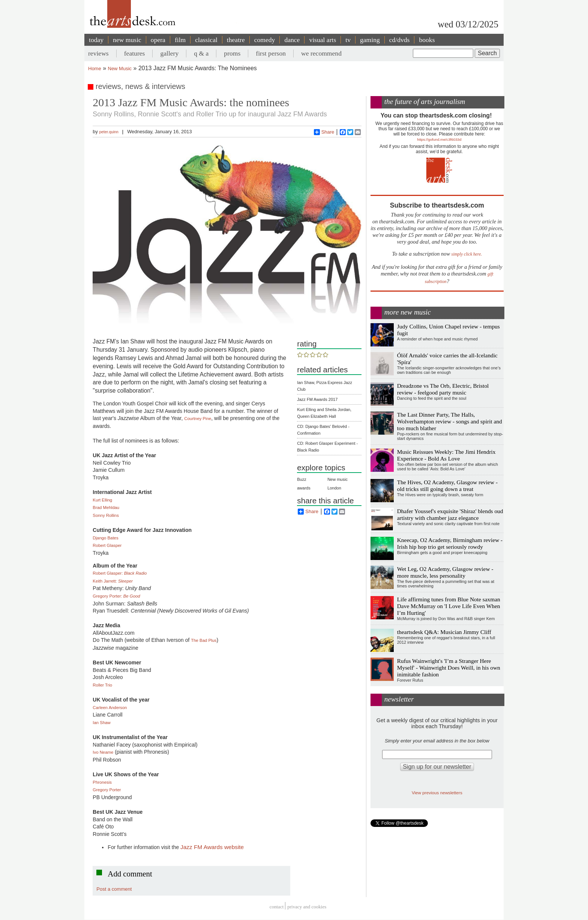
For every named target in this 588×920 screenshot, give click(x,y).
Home (95, 69)
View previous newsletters (437, 793)
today (96, 40)
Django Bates (105, 538)
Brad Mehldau (106, 507)
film (180, 40)
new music (127, 40)
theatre (236, 40)
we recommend (321, 53)
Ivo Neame (103, 752)
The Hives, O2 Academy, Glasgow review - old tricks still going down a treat (447, 486)
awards (304, 488)
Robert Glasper (107, 545)
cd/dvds (400, 40)
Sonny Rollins (106, 515)
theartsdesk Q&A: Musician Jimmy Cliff (444, 632)
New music (337, 479)
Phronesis (102, 782)
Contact (277, 907)
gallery (169, 53)
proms (232, 53)
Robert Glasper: (120, 573)
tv (348, 40)
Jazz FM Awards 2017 (317, 399)
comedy (265, 40)
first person (271, 53)
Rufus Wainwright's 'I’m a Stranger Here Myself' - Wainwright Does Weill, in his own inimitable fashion (449, 668)
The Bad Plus (204, 640)
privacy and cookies (307, 907)
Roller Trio (102, 685)
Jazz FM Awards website (212, 847)
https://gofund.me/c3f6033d (439, 139)
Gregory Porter (107, 790)
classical (206, 40)
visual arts (322, 40)
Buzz (301, 479)
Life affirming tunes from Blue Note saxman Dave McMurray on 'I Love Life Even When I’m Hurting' (449, 606)
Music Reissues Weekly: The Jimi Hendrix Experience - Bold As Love (446, 455)
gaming (370, 40)
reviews (98, 53)
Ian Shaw (101, 723)
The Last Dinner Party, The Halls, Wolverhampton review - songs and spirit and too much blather (450, 421)
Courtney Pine (198, 419)
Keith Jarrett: (113, 581)
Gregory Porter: (116, 596)
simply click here (466, 254)
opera (158, 40)
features (135, 53)
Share (324, 132)
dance (292, 40)
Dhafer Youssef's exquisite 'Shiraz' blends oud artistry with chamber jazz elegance (450, 514)
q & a (201, 53)
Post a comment (114, 889)
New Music (120, 69)
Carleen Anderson (110, 708)
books (427, 40)
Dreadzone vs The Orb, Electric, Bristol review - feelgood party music (443, 389)
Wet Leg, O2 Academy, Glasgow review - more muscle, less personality (445, 572)
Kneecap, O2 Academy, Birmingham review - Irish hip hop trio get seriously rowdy (450, 543)
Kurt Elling (102, 500)
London (334, 488)
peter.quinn (109, 132)
